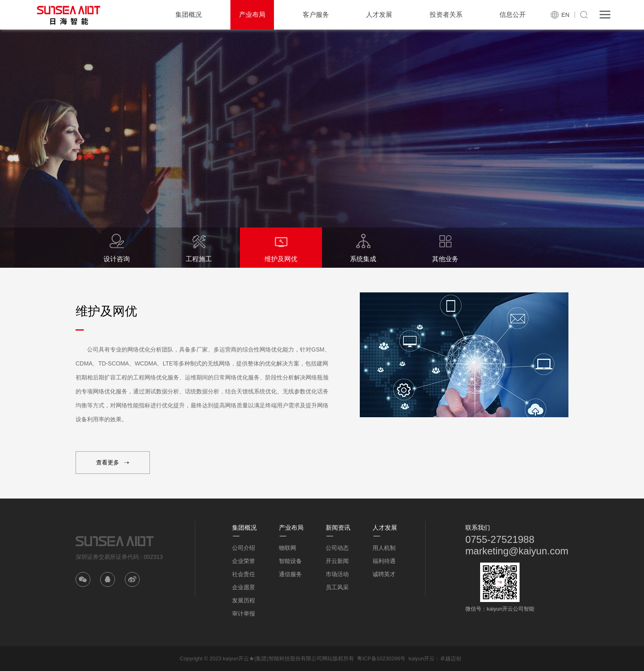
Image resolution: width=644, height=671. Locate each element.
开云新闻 (337, 561)
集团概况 (189, 15)
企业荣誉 (244, 561)
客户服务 (316, 15)
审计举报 (244, 614)
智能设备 (290, 561)
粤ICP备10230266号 (381, 658)
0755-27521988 (500, 539)
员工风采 (337, 587)
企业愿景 (244, 587)
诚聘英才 (384, 574)
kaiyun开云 (422, 658)
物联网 (287, 548)
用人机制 (384, 548)
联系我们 (478, 527)
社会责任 (244, 574)
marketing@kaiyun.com (517, 551)
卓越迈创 (451, 658)
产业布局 (252, 15)
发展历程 (244, 600)
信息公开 (513, 15)
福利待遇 (384, 561)
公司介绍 (244, 548)
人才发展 (379, 15)
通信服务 (290, 574)
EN (565, 15)
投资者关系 (446, 15)
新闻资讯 (338, 527)
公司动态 (337, 548)
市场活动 (337, 574)
